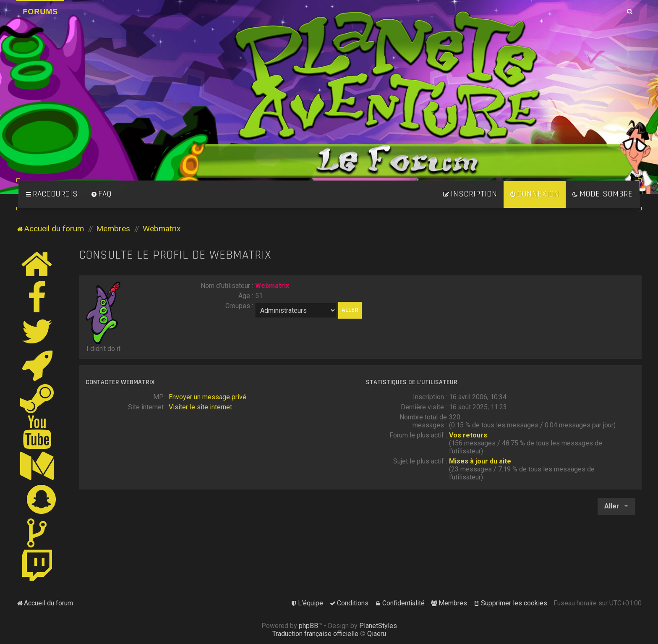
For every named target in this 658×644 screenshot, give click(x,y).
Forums (40, 12)
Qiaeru (377, 634)
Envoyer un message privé (208, 397)
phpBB (308, 626)
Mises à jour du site (480, 461)
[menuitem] (101, 194)
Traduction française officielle (315, 634)
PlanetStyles (378, 626)
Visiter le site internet (200, 407)
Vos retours (468, 435)
